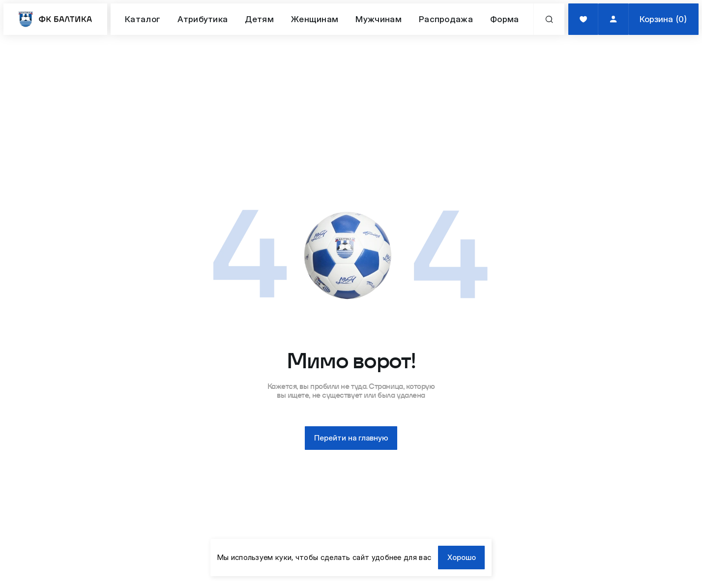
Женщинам (315, 19)
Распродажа (446, 19)
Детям (259, 19)
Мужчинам (378, 19)
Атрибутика (203, 19)
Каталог (143, 19)
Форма (505, 19)
